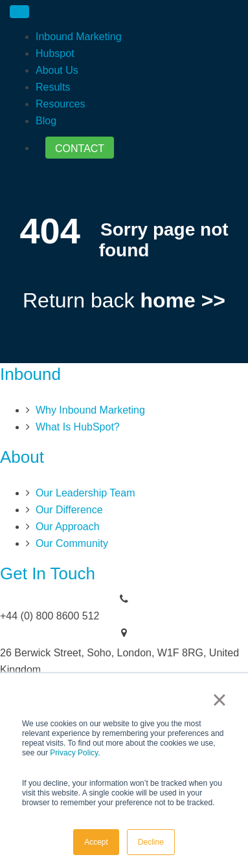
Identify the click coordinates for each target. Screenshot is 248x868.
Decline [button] (151, 842)
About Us (57, 70)
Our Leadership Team (85, 493)
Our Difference (69, 510)
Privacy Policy (74, 753)
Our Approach (68, 527)
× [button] (219, 700)
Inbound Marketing (79, 37)
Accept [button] (96, 842)
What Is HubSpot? (78, 427)
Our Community (72, 543)
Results (53, 87)
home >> (183, 300)
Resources (60, 104)
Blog (46, 121)
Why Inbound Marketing (90, 410)
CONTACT (80, 149)
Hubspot (55, 53)
